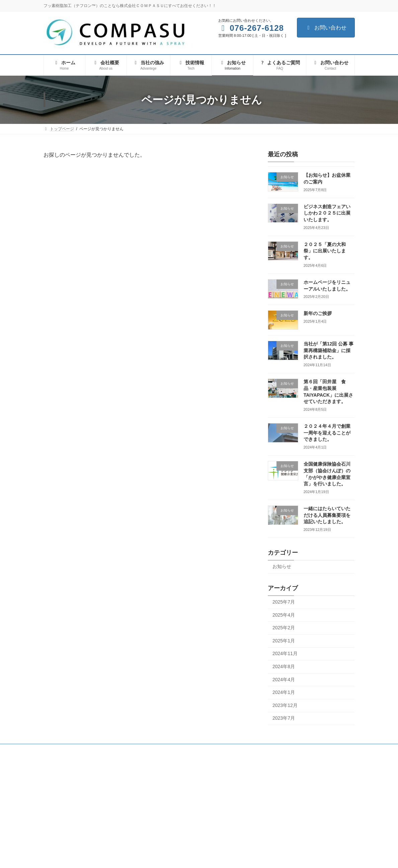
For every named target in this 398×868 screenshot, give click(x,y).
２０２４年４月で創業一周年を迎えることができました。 (327, 433)
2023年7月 (284, 718)
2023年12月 (285, 705)
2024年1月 (284, 692)
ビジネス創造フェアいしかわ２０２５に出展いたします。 (327, 213)
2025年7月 (284, 602)
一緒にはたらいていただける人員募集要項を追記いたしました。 (327, 515)
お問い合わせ (326, 28)
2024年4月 (284, 680)
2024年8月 (284, 666)
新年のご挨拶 (318, 313)
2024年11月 (285, 653)
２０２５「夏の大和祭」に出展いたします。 (325, 251)
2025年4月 (284, 615)
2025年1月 (284, 641)
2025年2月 (284, 628)
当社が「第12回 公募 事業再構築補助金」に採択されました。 (329, 350)
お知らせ (282, 566)
